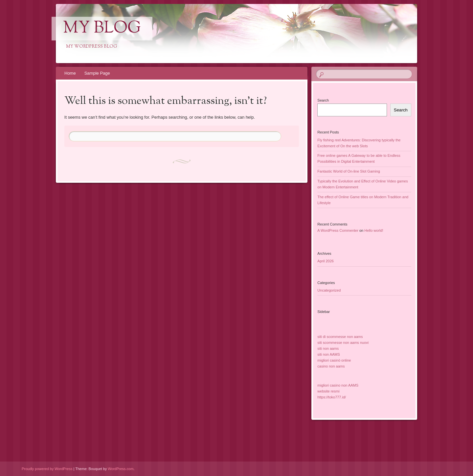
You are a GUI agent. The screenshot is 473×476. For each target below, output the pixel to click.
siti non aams (328, 348)
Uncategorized (329, 290)
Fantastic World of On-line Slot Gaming (349, 171)
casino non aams (331, 366)
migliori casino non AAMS (338, 385)
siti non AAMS (328, 354)
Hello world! (374, 230)
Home (70, 73)
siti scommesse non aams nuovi (343, 343)
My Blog (102, 29)
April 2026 (326, 261)
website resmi (328, 391)
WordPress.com (121, 469)
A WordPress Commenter (338, 230)
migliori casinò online (334, 360)
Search (323, 100)
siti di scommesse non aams (340, 337)
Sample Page (97, 73)
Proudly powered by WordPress (47, 469)
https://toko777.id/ (332, 397)
